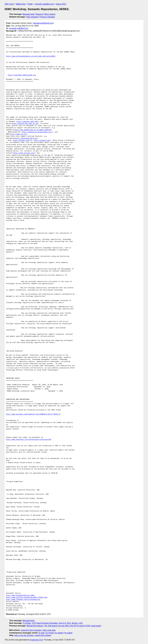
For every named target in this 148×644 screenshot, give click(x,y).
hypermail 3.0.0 (36, 640)
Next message (32, 17)
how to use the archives (24, 635)
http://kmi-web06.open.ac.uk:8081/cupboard (33, 130)
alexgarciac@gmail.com (43, 23)
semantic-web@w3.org (44, 4)
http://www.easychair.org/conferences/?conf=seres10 (29, 440)
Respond (40, 14)
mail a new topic (49, 630)
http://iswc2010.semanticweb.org (22, 75)
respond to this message (31, 630)
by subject (59, 633)
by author (69, 633)
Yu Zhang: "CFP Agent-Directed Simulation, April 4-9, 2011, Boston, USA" (53, 623)
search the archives (43, 635)
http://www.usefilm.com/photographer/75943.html (27, 597)
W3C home (9, 4)
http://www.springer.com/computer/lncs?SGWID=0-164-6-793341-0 (33, 414)
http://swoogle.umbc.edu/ (28, 122)
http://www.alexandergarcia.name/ (20, 595)
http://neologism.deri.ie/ (26, 138)
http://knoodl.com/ (21, 140)
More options (50, 14)
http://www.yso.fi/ (19, 134)
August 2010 (61, 4)
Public (30, 4)
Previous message (47, 17)
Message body (29, 14)
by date (42, 633)
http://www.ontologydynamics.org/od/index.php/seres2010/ (31, 56)
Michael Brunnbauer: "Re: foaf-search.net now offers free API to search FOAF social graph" (64, 626)
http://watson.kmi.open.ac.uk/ (25, 124)
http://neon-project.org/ (24, 153)
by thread (50, 633)
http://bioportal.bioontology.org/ (37, 132)
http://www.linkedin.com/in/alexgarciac (23, 600)
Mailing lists (21, 4)
